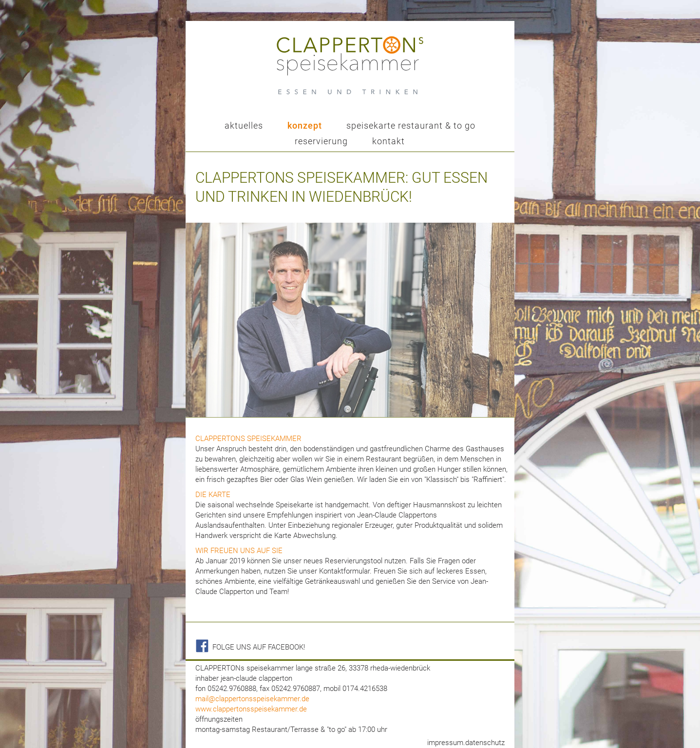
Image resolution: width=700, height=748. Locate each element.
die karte (213, 495)
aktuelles (244, 125)
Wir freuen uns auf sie (239, 551)
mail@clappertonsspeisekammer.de (252, 699)
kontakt (388, 141)
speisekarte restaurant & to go (411, 125)
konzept (305, 125)
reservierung (321, 141)
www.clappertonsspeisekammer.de (251, 709)
